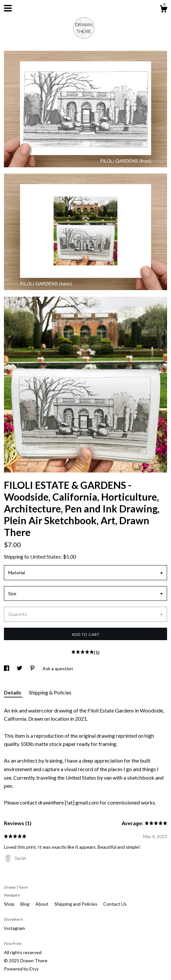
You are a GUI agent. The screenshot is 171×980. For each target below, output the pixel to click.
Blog (25, 904)
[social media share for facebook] (7, 668)
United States (45, 556)
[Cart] (163, 10)
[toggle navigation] (8, 8)
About (42, 904)
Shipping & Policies (50, 692)
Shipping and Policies (76, 904)
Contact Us (115, 904)
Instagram (14, 928)
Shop (10, 904)
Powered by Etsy (21, 969)
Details (13, 692)
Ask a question (58, 668)
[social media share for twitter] (20, 668)
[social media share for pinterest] (33, 668)
